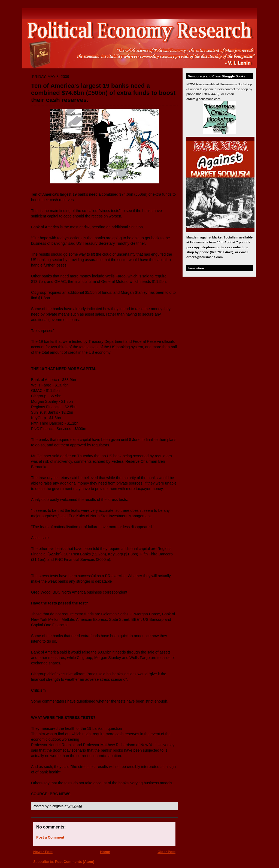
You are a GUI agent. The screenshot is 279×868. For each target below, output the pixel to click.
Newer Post (43, 852)
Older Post (166, 852)
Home (105, 852)
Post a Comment (50, 837)
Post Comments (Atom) (75, 862)
